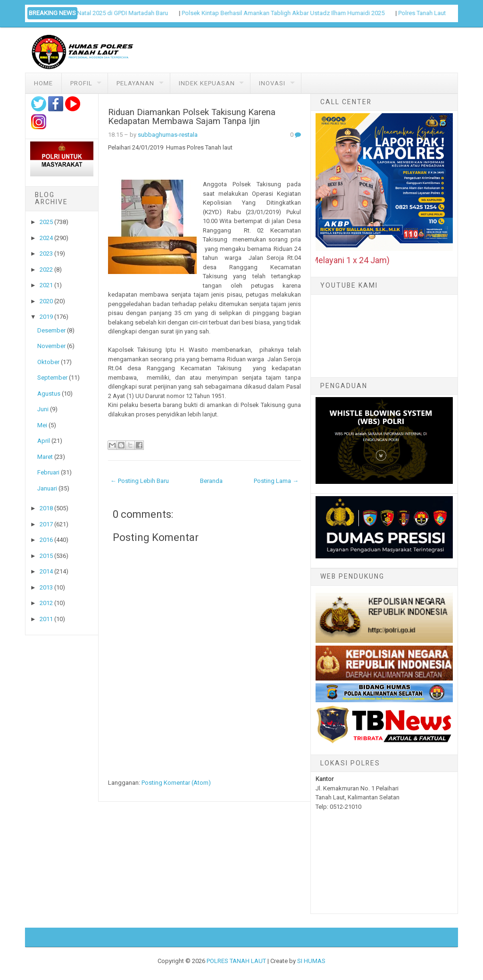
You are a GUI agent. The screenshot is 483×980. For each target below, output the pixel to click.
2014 (46, 571)
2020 (46, 301)
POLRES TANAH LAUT (236, 961)
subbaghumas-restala (168, 135)
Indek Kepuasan (207, 83)
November (51, 346)
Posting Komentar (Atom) (176, 783)
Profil (81, 83)
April (44, 441)
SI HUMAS (311, 961)
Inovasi (272, 83)
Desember (51, 330)
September (52, 378)
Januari (47, 488)
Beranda (211, 481)
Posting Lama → (276, 481)
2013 (46, 587)
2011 (46, 619)
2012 (46, 603)
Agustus (49, 394)
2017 (46, 524)
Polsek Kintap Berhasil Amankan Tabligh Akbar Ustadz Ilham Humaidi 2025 (290, 13)
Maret (45, 457)
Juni (43, 409)
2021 (46, 285)
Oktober (48, 362)
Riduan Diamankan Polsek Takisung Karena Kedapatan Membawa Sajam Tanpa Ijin (192, 117)
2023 (46, 253)
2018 (46, 508)
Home (43, 83)
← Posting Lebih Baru (140, 481)
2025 (46, 222)
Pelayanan (135, 83)
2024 (46, 238)
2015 (46, 556)
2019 (46, 317)
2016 (46, 540)
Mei (42, 425)
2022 (46, 270)
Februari (48, 472)
